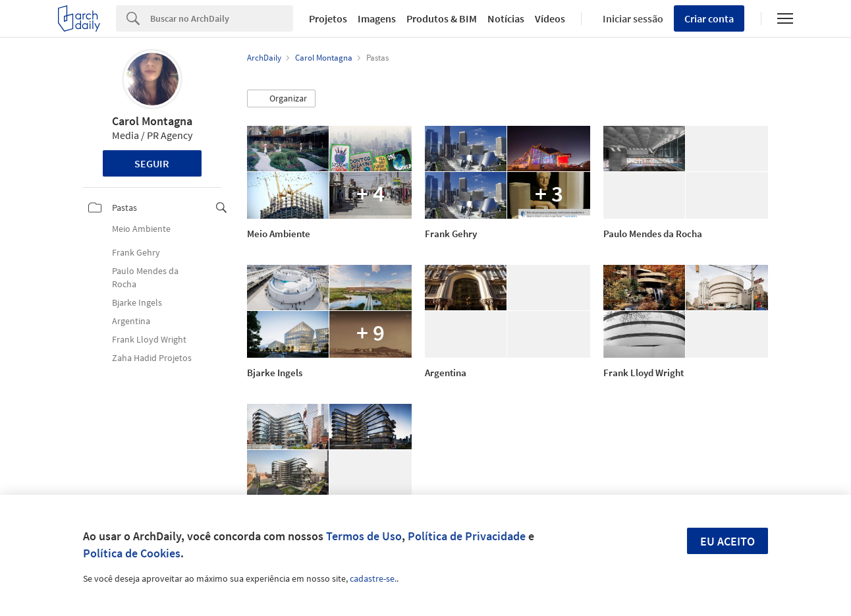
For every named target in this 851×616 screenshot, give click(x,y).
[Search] (222, 18)
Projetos (328, 18)
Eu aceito (727, 541)
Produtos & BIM (442, 18)
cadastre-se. (373, 578)
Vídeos (550, 18)
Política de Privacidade (467, 536)
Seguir (152, 163)
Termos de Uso (364, 536)
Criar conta (709, 18)
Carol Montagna (152, 121)
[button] (281, 99)
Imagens (377, 18)
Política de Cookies (132, 553)
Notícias (506, 18)
